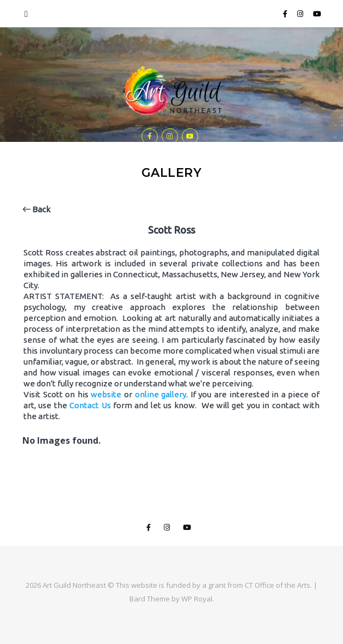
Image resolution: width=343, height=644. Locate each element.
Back (36, 209)
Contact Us (90, 405)
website (106, 394)
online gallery (161, 394)
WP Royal (197, 599)
